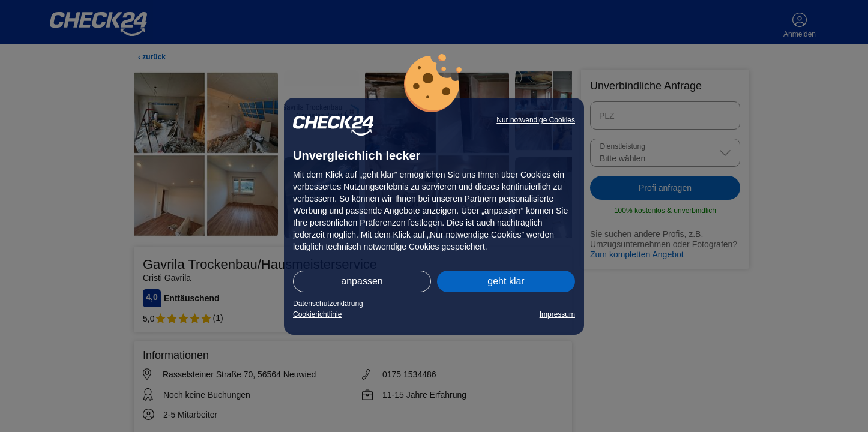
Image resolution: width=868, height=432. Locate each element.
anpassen (362, 281)
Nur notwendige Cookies (536, 120)
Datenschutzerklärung (328, 304)
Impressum (557, 314)
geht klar (506, 281)
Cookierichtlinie (317, 314)
